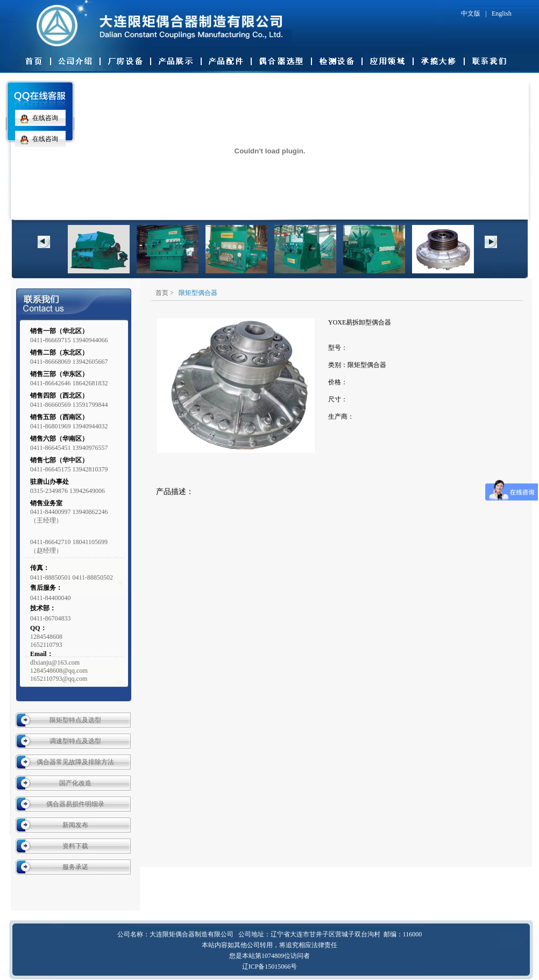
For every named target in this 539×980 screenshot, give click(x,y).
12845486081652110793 (46, 641)
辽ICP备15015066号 (270, 967)
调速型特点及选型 (75, 741)
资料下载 (75, 846)
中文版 (471, 13)
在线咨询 (37, 118)
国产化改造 (75, 783)
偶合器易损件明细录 (75, 804)
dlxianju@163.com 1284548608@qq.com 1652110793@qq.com (59, 671)
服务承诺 (75, 867)
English (502, 13)
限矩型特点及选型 (75, 720)
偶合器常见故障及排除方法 (75, 762)
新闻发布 (75, 825)
